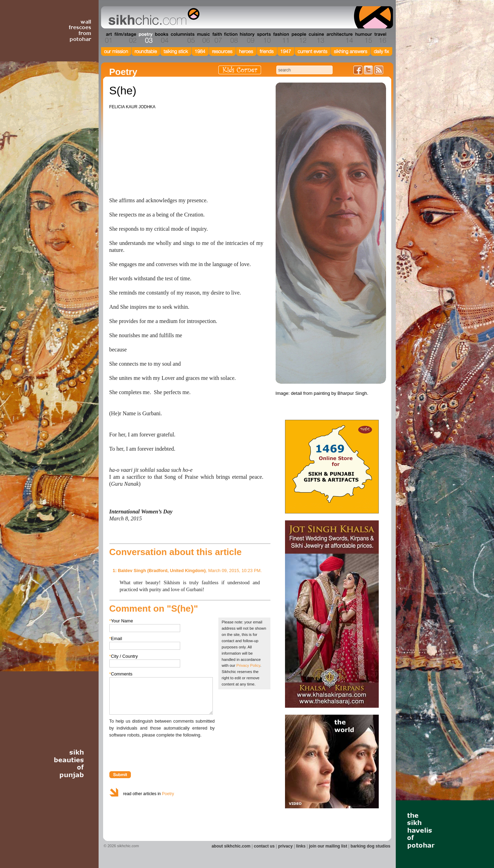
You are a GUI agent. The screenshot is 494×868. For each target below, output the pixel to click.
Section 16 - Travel (380, 38)
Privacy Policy (248, 665)
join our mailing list (328, 846)
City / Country (124, 656)
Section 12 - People (299, 38)
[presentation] (162, 752)
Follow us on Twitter (368, 70)
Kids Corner (240, 70)
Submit (120, 775)
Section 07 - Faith (216, 38)
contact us (264, 846)
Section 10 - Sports (263, 38)
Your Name (121, 621)
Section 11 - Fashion (281, 38)
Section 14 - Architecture (339, 38)
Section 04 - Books (161, 38)
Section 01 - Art (107, 38)
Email (116, 639)
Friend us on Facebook (358, 70)
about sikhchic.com (231, 846)
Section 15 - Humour (363, 38)
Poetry (168, 794)
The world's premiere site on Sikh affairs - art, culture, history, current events (152, 17)
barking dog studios (371, 846)
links (301, 846)
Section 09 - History (247, 38)
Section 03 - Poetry (145, 38)
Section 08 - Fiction (230, 38)
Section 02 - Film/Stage (125, 38)
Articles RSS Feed (379, 70)
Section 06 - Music (203, 38)
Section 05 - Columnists (182, 38)
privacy (285, 846)
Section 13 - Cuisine (316, 38)
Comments (121, 674)
